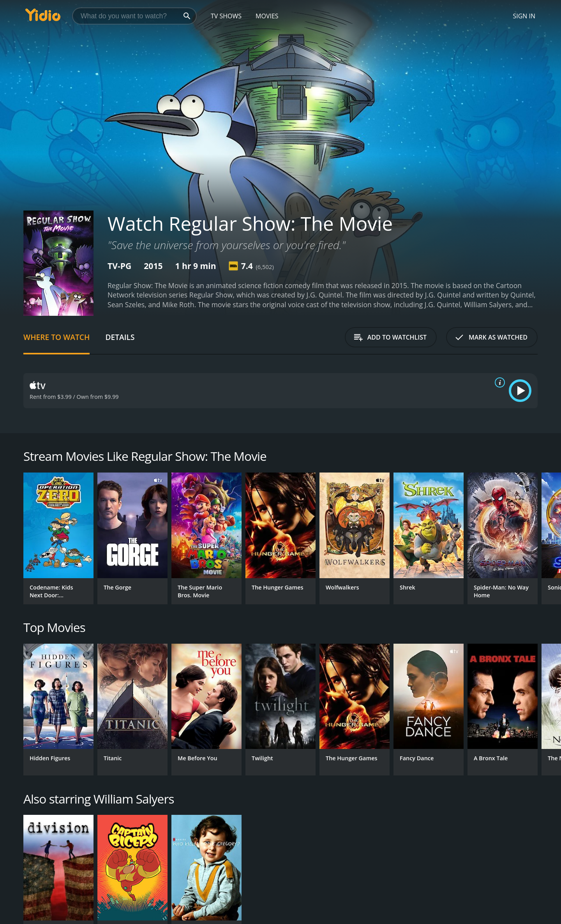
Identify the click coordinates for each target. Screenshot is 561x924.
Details (120, 337)
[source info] (498, 382)
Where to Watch (56, 337)
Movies (267, 16)
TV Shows (226, 16)
